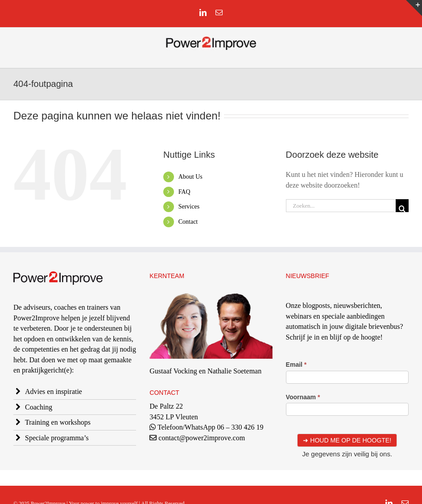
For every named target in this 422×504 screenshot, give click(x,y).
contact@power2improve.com (202, 438)
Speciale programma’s (57, 438)
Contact (188, 222)
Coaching (39, 407)
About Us (190, 177)
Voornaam (303, 397)
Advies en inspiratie (54, 391)
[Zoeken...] (341, 206)
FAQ (184, 192)
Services (189, 207)
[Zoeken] (402, 206)
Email (296, 365)
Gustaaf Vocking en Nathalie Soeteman (205, 371)
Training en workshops (58, 422)
